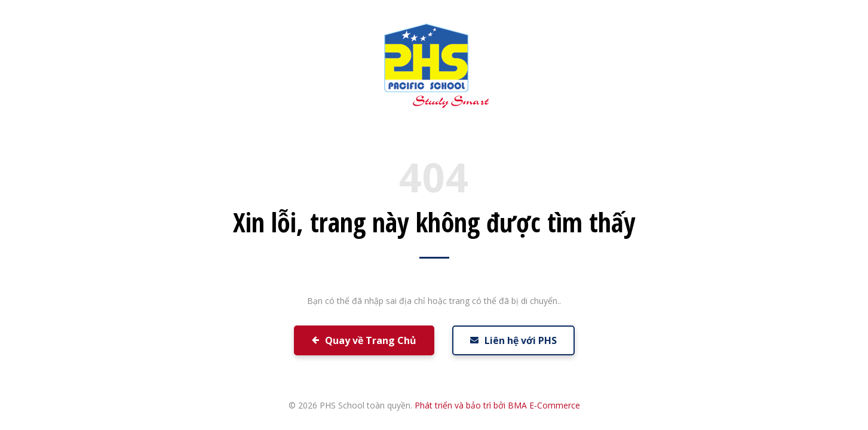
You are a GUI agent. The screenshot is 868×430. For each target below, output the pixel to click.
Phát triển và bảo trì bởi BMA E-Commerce (497, 405)
